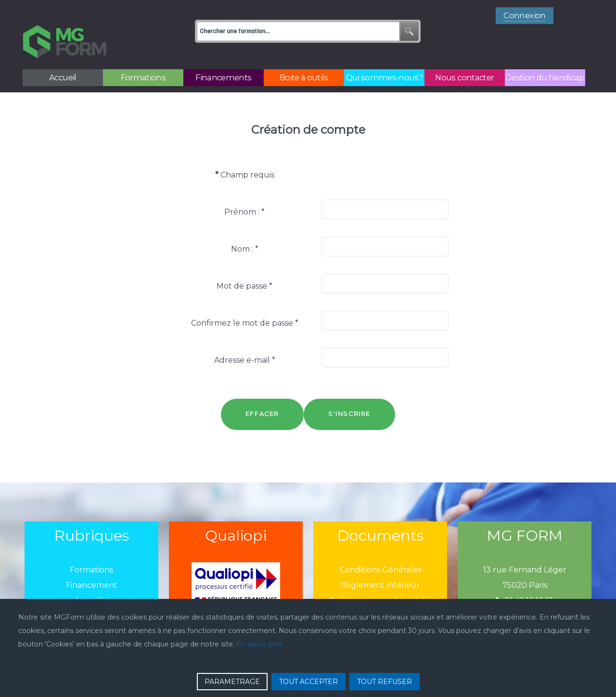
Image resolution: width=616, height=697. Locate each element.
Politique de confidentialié (380, 579)
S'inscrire (349, 392)
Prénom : (244, 190)
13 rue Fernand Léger (525, 548)
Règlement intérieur (380, 564)
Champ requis (245, 153)
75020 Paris (525, 564)
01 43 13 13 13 (525, 579)
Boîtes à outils (91, 594)
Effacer (262, 392)
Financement (92, 564)
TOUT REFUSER (385, 682)
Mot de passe (244, 264)
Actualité (92, 579)
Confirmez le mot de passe (245, 301)
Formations (91, 548)
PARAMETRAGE (232, 682)
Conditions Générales (380, 548)
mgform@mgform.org (525, 594)
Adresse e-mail (245, 338)
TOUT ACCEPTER (308, 682)
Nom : (245, 227)
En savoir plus (259, 644)
